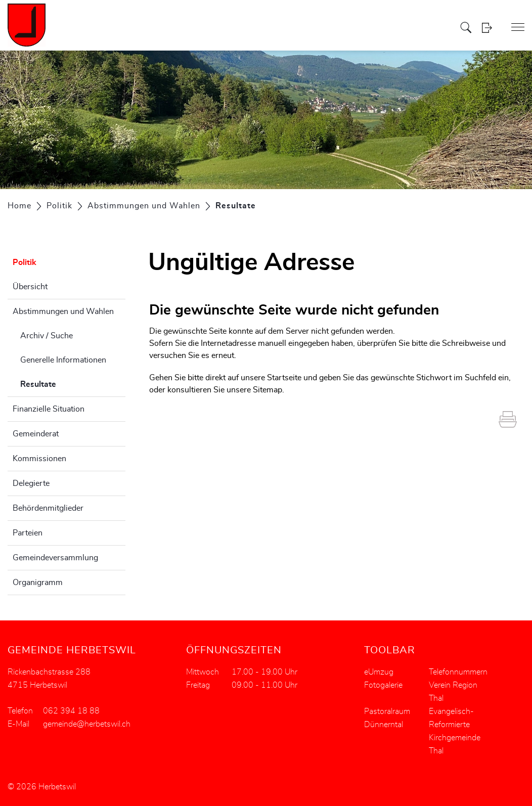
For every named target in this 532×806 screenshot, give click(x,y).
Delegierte (31, 483)
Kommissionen (39, 459)
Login (490, 28)
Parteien (28, 533)
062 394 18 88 (71, 711)
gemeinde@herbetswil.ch (87, 724)
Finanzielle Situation (49, 409)
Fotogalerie (383, 685)
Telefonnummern (458, 672)
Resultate (63, 383)
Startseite (284, 378)
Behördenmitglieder (48, 508)
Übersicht (30, 287)
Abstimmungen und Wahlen (63, 311)
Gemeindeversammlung (55, 558)
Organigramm (38, 583)
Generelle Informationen (63, 360)
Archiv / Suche (47, 336)
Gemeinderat (36, 434)
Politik (25, 262)
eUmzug (379, 672)
